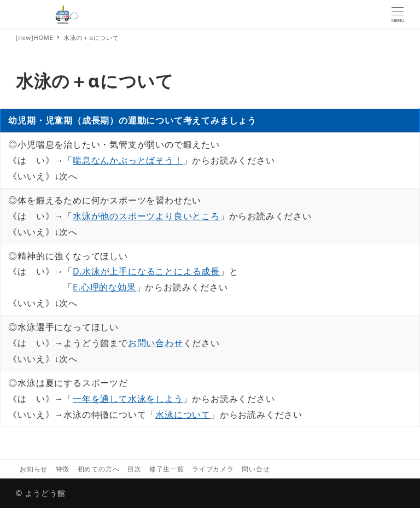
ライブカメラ (213, 469)
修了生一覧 (167, 469)
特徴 (63, 469)
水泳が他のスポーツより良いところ (146, 216)
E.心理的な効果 (104, 287)
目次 (135, 469)
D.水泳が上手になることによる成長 (146, 271)
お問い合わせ (156, 343)
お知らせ (34, 469)
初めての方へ (99, 469)
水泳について (183, 414)
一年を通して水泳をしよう (128, 399)
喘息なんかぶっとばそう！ (128, 160)
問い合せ (256, 469)
